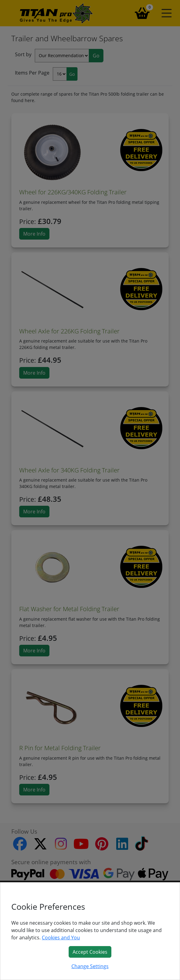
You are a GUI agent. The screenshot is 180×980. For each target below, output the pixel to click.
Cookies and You (61, 938)
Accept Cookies (90, 952)
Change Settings (90, 966)
